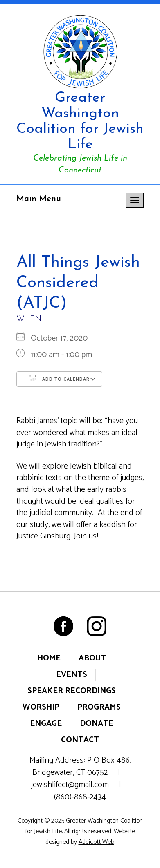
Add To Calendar (59, 379)
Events (72, 675)
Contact (80, 740)
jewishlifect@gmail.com (70, 785)
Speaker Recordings (72, 691)
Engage (46, 724)
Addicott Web (96, 842)
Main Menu (39, 199)
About (92, 658)
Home (49, 658)
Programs (99, 707)
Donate (97, 724)
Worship (41, 707)
